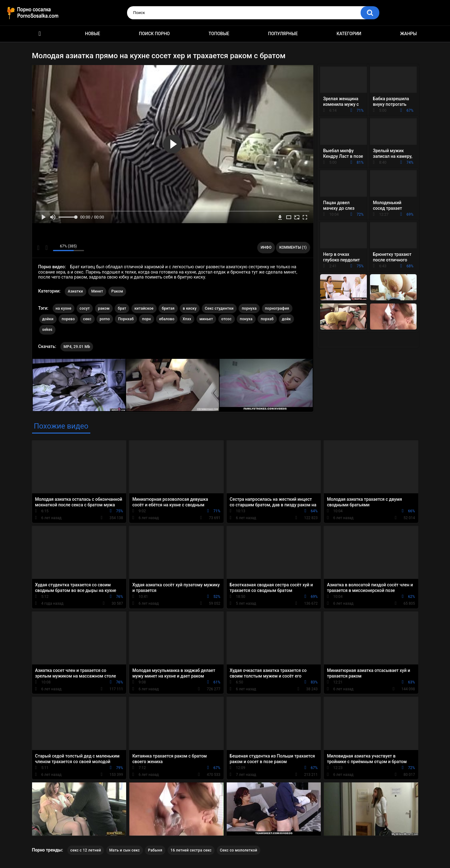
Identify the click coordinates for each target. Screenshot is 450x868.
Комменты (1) (293, 247)
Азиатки (76, 291)
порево (68, 319)
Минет (97, 291)
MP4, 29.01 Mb (77, 347)
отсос (227, 319)
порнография (277, 308)
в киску (190, 308)
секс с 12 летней (86, 850)
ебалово (167, 319)
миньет (206, 319)
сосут (85, 308)
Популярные (283, 34)
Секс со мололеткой (239, 850)
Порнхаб (126, 319)
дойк (286, 319)
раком (104, 308)
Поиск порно (154, 34)
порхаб (267, 319)
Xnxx (187, 319)
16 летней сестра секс (191, 850)
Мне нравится (38, 248)
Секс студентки (219, 308)
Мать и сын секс (125, 850)
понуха (246, 319)
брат (122, 308)
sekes (47, 330)
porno (105, 319)
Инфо (266, 247)
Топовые (219, 34)
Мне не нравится (47, 248)
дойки (48, 319)
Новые (92, 34)
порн (146, 319)
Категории (349, 34)
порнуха (249, 308)
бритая (168, 308)
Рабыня (155, 850)
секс (87, 319)
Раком (117, 291)
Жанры (409, 34)
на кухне (64, 308)
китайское (144, 308)
